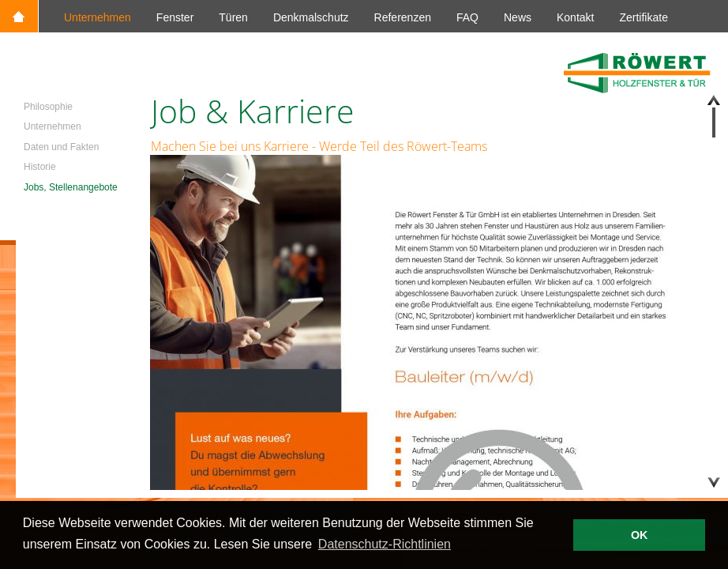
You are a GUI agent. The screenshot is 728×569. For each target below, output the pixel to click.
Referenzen (403, 17)
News (518, 17)
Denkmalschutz (311, 17)
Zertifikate (643, 17)
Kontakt (575, 17)
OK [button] (640, 535)
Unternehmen (98, 17)
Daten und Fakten (61, 147)
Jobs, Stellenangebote (71, 187)
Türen (233, 17)
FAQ (467, 17)
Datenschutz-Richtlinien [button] (385, 544)
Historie (40, 167)
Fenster (175, 17)
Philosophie (48, 107)
